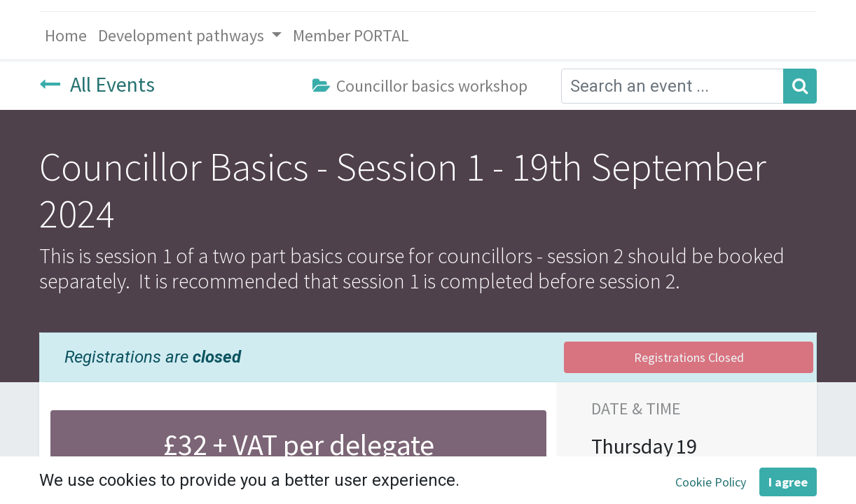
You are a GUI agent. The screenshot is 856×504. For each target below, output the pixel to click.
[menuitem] (66, 36)
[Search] (800, 86)
